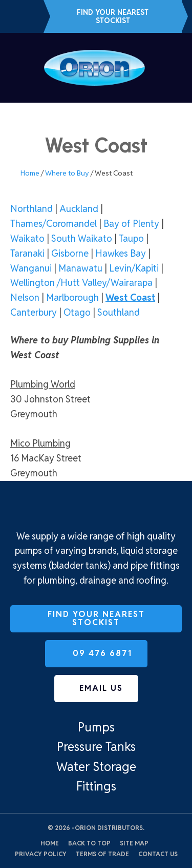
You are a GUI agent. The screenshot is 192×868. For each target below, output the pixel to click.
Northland (31, 209)
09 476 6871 (15, 16)
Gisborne (70, 253)
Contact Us (158, 854)
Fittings (96, 786)
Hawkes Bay (121, 253)
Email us (32, 16)
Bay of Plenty (131, 224)
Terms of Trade (102, 854)
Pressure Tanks (96, 747)
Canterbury (34, 312)
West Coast (130, 297)
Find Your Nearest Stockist (113, 16)
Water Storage (96, 767)
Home (30, 173)
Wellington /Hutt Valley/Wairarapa (81, 283)
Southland (119, 312)
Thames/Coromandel (54, 224)
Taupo (131, 238)
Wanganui (31, 268)
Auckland (79, 209)
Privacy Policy (41, 854)
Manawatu (80, 268)
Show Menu (16, 67)
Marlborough (72, 297)
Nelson (25, 297)
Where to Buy (67, 173)
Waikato (27, 238)
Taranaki (27, 253)
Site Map (134, 843)
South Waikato (82, 238)
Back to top (89, 843)
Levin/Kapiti (134, 268)
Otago (77, 312)
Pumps (96, 727)
